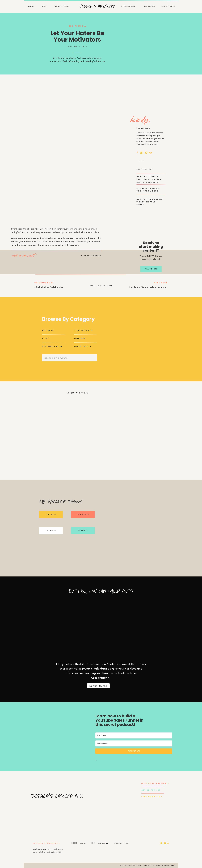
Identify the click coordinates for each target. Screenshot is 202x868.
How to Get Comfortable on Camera (148, 287)
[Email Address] (134, 743)
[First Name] (134, 735)
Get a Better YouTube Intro (50, 287)
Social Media (77, 26)
